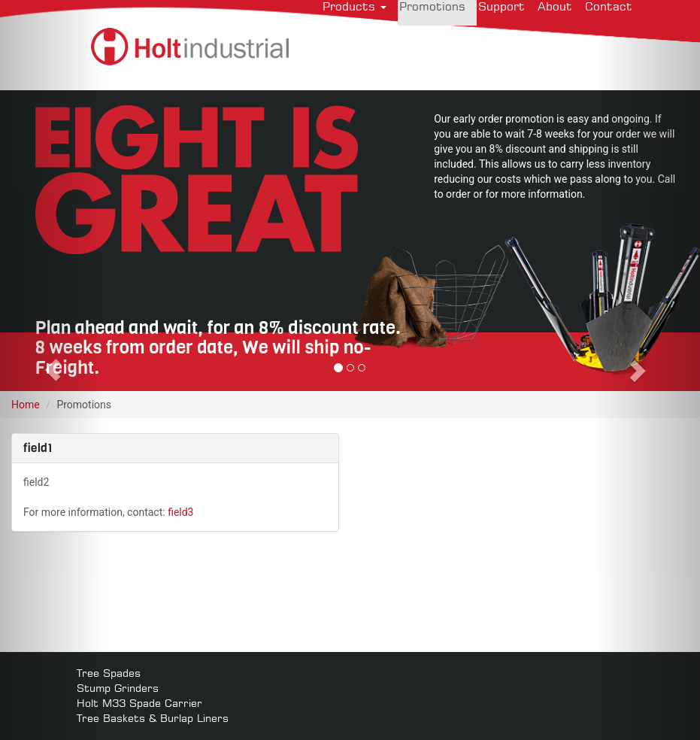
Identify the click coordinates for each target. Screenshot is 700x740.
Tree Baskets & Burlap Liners (153, 718)
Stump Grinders (118, 688)
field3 (180, 512)
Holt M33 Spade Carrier (139, 703)
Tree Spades (109, 673)
